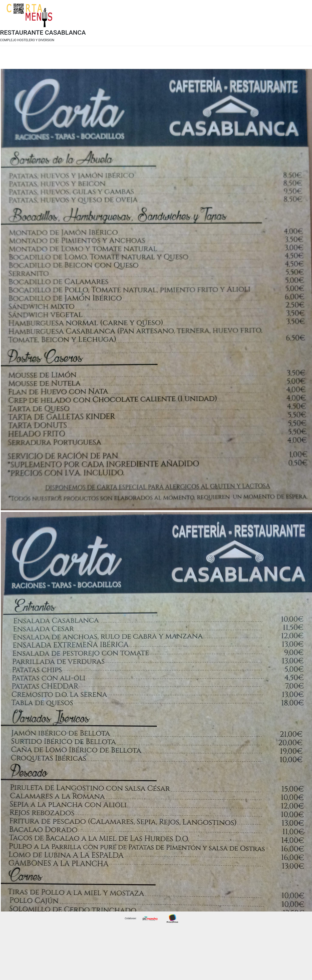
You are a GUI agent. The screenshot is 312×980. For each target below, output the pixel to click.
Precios (300, 18)
